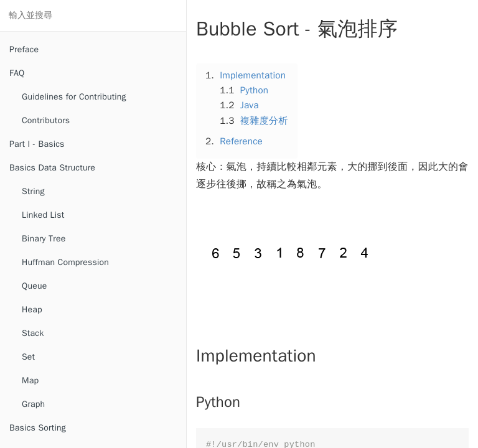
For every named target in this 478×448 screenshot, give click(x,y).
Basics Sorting (38, 428)
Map (30, 380)
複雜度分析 (264, 121)
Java (250, 105)
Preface (24, 49)
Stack (33, 333)
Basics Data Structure (52, 168)
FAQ (17, 73)
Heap (32, 310)
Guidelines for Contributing (74, 97)
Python (255, 90)
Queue (34, 286)
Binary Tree (44, 239)
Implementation (253, 75)
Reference (241, 141)
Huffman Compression (65, 262)
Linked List (43, 215)
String (33, 191)
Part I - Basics (37, 144)
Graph (33, 404)
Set (28, 357)
